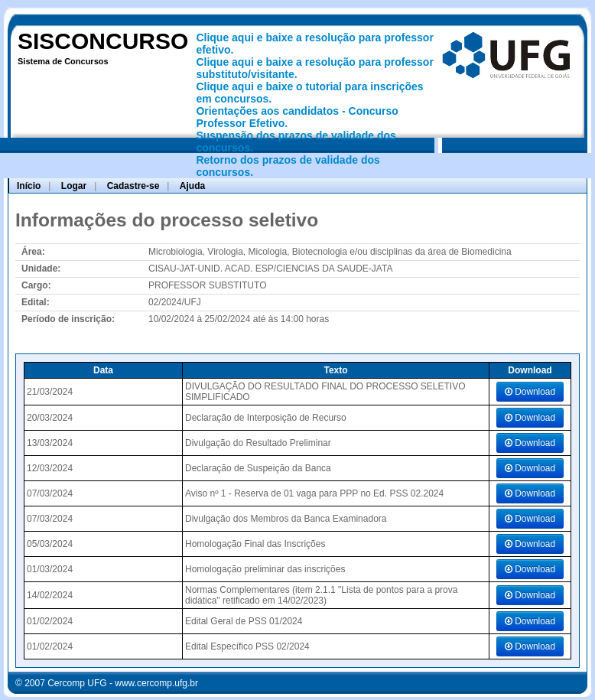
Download (530, 392)
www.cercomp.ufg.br (156, 683)
